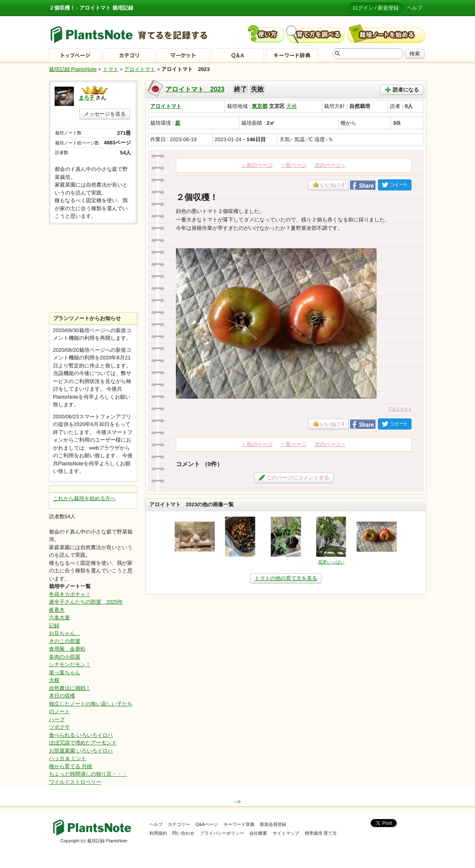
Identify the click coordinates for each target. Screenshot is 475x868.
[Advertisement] (93, 268)
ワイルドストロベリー (75, 782)
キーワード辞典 (239, 824)
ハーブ (57, 719)
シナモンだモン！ (70, 664)
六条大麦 (59, 618)
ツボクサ (59, 727)
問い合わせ (183, 833)
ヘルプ (415, 8)
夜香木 (57, 610)
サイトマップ (286, 833)
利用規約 (158, 833)
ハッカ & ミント (68, 758)
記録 (54, 626)
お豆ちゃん (65, 633)
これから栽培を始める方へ (84, 498)
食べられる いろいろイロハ (81, 735)
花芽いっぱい (331, 562)
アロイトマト (140, 69)
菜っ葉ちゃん (65, 672)
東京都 (260, 106)
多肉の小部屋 (65, 657)
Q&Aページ (207, 824)
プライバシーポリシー (222, 833)
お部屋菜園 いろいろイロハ (81, 751)
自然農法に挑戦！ (70, 688)
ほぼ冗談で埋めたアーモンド (83, 743)
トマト (111, 69)
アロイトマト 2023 (195, 89)
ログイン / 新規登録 (376, 8)
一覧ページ (294, 165)
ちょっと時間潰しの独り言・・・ (88, 774)
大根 (54, 680)
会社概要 (258, 833)
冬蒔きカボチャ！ (70, 594)
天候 (292, 106)
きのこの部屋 (65, 641)
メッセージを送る (105, 114)
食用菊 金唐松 (67, 649)
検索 (415, 54)
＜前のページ (257, 165)
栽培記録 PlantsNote (73, 69)
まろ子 (87, 98)
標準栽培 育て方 (321, 833)
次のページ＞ (330, 165)
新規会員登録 (273, 824)
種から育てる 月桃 (71, 766)
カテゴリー (179, 824)
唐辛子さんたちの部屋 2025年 (86, 602)
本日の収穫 (62, 696)
